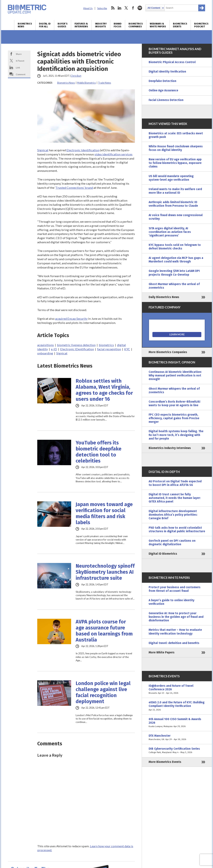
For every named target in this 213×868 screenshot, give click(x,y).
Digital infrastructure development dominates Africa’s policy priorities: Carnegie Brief (173, 515)
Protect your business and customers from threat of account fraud (175, 589)
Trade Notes (105, 83)
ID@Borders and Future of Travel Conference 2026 (177, 689)
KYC (127, 349)
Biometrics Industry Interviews (170, 448)
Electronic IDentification (77, 349)
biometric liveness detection (76, 345)
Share (19, 54)
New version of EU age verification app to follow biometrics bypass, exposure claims (175, 163)
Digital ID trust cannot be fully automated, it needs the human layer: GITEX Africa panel (175, 498)
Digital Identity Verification (167, 72)
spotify (140, 8)
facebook (133, 8)
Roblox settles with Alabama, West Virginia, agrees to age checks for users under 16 (104, 390)
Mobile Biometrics (86, 83)
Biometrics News (25, 25)
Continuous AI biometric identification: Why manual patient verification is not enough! (175, 375)
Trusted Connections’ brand (74, 188)
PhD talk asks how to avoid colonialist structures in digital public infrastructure (177, 530)
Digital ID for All (45, 25)
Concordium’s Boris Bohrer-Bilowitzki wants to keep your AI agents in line (174, 403)
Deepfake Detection (162, 81)
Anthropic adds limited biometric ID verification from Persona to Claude (173, 204)
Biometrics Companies (136, 25)
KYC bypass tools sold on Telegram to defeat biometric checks (175, 247)
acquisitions (46, 345)
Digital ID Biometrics (163, 554)
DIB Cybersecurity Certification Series (177, 751)
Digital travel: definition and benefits (174, 643)
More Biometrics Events (165, 762)
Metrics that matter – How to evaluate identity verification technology (175, 632)
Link (18, 67)
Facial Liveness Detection (166, 100)
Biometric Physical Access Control (172, 62)
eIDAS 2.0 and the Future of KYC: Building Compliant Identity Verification (177, 706)
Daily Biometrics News (164, 297)
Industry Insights (101, 25)
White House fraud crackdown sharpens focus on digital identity (176, 148)
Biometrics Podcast (201, 25)
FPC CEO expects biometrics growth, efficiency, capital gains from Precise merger (174, 418)
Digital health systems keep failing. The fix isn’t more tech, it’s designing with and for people (176, 435)
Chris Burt (76, 76)
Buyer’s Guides (63, 25)
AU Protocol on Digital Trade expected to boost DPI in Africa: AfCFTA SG (175, 483)
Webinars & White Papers (158, 25)
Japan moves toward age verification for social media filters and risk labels (104, 513)
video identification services (113, 154)
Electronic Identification (83, 150)
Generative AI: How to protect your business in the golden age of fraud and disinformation (176, 617)
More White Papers (162, 652)
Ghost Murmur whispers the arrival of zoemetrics (174, 286)
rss (113, 8)
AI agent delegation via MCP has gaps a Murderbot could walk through (176, 260)
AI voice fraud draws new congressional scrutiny (176, 217)
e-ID (54, 349)
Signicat (43, 150)
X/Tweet (20, 61)
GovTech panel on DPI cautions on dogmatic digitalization (172, 543)
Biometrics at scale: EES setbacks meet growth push (176, 135)
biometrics (106, 345)
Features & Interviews (81, 25)
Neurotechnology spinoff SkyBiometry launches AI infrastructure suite (105, 572)
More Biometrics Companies (168, 352)
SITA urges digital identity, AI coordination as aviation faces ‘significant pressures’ (170, 232)
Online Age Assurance (163, 90)
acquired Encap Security (71, 319)
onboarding (45, 353)
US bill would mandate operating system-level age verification (171, 178)
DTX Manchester (177, 738)
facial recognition (109, 349)
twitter (126, 8)
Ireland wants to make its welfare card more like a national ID (175, 191)
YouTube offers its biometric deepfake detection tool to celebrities (99, 452)
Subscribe (102, 8)
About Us (88, 8)
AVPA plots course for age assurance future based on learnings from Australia (104, 631)
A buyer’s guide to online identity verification (172, 602)
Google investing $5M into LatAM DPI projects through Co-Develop (174, 273)
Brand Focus (118, 25)
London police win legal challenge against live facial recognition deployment (103, 692)
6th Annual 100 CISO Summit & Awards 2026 (177, 723)
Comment (21, 74)
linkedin (119, 8)
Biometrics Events (180, 25)
